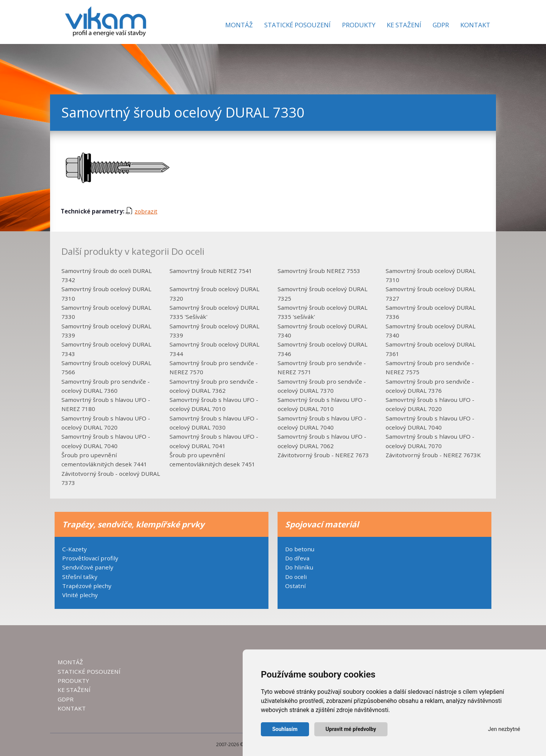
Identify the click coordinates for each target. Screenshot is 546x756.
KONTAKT (72, 708)
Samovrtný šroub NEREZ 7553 (319, 271)
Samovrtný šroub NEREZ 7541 (211, 271)
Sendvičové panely (88, 567)
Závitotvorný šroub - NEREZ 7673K (433, 455)
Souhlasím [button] (285, 729)
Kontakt (475, 25)
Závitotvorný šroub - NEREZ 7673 (323, 455)
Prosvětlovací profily (90, 558)
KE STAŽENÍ (74, 690)
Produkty (359, 25)
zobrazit (142, 211)
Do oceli (296, 577)
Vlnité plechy (80, 595)
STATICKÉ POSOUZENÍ (89, 671)
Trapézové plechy (87, 586)
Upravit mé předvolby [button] (351, 729)
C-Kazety (75, 549)
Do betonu (300, 549)
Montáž (239, 25)
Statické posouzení (297, 25)
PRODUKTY (73, 681)
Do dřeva (297, 558)
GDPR (441, 25)
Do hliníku (299, 567)
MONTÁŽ (70, 662)
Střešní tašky (80, 577)
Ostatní (295, 586)
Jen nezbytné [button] (504, 729)
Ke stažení (404, 25)
